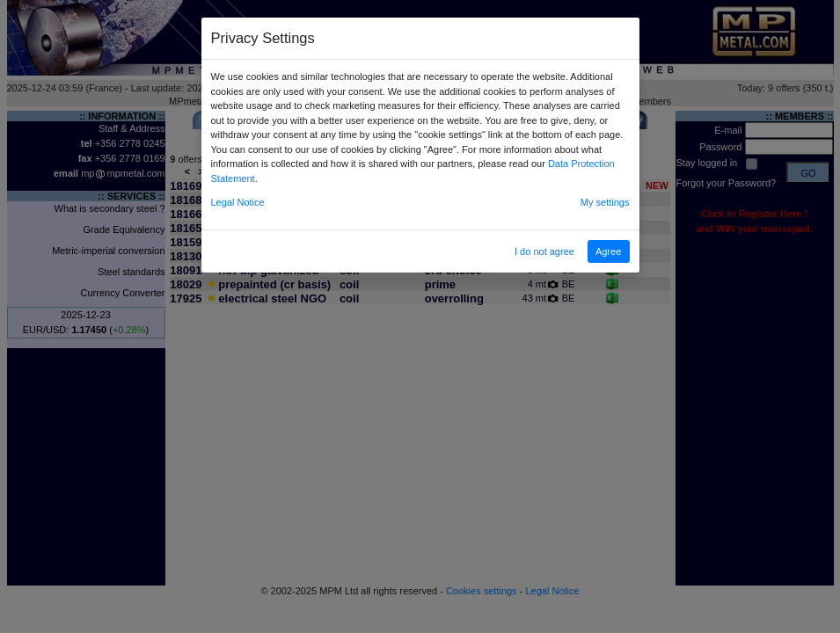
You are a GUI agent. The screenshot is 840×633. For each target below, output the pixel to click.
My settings (605, 202)
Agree (608, 251)
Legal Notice (238, 202)
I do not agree (544, 251)
